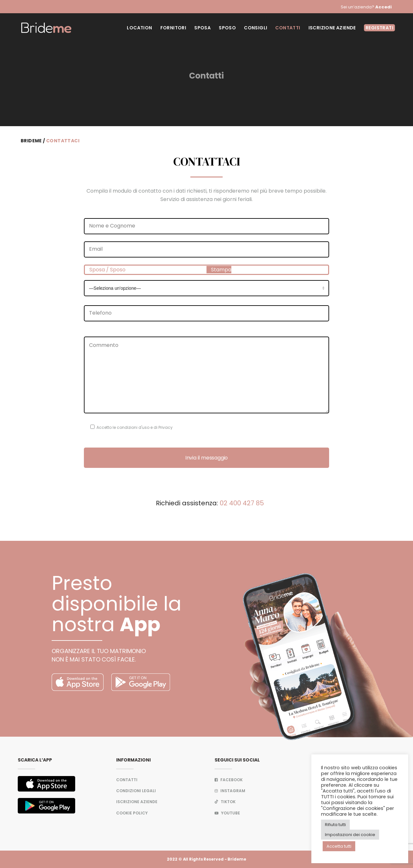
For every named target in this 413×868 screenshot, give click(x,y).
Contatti (127, 780)
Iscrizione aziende (137, 802)
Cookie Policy (132, 813)
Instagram (230, 791)
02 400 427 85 (242, 503)
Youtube (227, 813)
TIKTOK (225, 802)
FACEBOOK (229, 780)
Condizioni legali (136, 791)
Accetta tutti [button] (339, 846)
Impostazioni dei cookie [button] (350, 835)
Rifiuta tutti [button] (335, 825)
